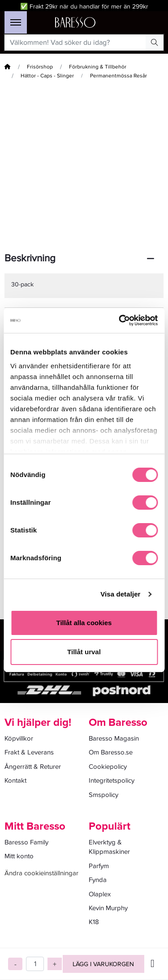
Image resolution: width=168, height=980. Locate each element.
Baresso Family (26, 842)
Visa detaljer (120, 594)
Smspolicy (103, 795)
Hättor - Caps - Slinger (47, 76)
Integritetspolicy (112, 780)
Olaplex (100, 894)
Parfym (99, 866)
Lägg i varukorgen (103, 964)
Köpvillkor (19, 738)
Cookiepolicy (108, 767)
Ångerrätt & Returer (33, 767)
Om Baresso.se (111, 752)
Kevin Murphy (108, 908)
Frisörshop (40, 67)
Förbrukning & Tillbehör (98, 67)
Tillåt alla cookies (84, 623)
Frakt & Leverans (29, 752)
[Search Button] (155, 43)
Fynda (98, 880)
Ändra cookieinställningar (41, 873)
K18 (94, 922)
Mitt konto (19, 856)
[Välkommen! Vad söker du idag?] (75, 43)
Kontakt (15, 780)
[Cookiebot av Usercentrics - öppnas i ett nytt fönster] (120, 320)
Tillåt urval (84, 652)
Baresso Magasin (114, 738)
